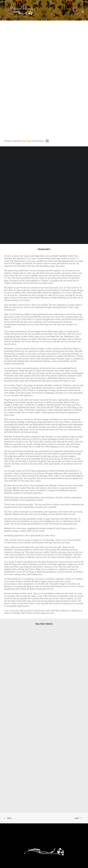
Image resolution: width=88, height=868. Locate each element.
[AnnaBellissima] (22, 12)
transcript (26, 141)
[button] (83, 12)
